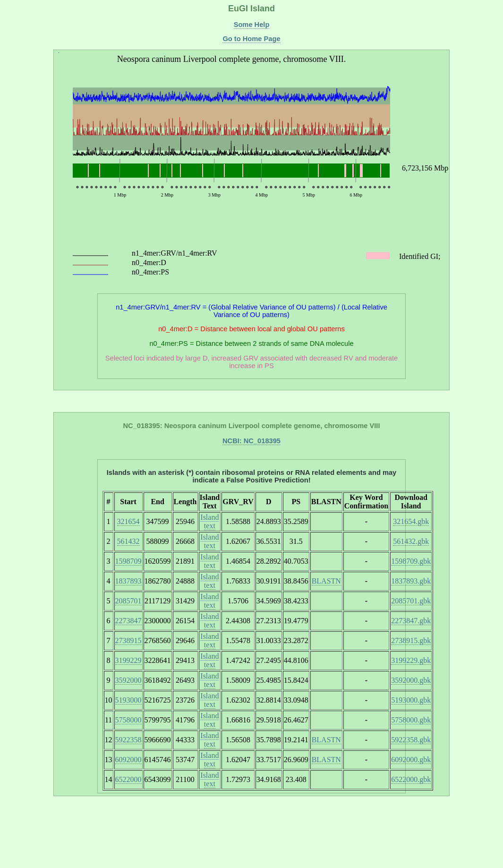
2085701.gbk (411, 601)
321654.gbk (411, 521)
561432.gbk (411, 541)
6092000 (128, 760)
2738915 (128, 640)
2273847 (128, 621)
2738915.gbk (411, 640)
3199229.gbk (411, 660)
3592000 (128, 680)
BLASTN (326, 581)
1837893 (128, 581)
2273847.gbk (411, 621)
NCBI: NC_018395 (251, 441)
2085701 (128, 601)
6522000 (128, 779)
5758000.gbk (411, 720)
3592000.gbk (411, 680)
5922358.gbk (411, 740)
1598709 (128, 561)
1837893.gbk (411, 581)
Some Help (252, 25)
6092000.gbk (411, 760)
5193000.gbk (411, 700)
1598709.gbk (411, 561)
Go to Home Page (251, 39)
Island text (209, 521)
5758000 (128, 720)
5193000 (128, 700)
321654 (128, 521)
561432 (128, 541)
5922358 (128, 740)
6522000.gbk (411, 779)
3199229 (128, 660)
